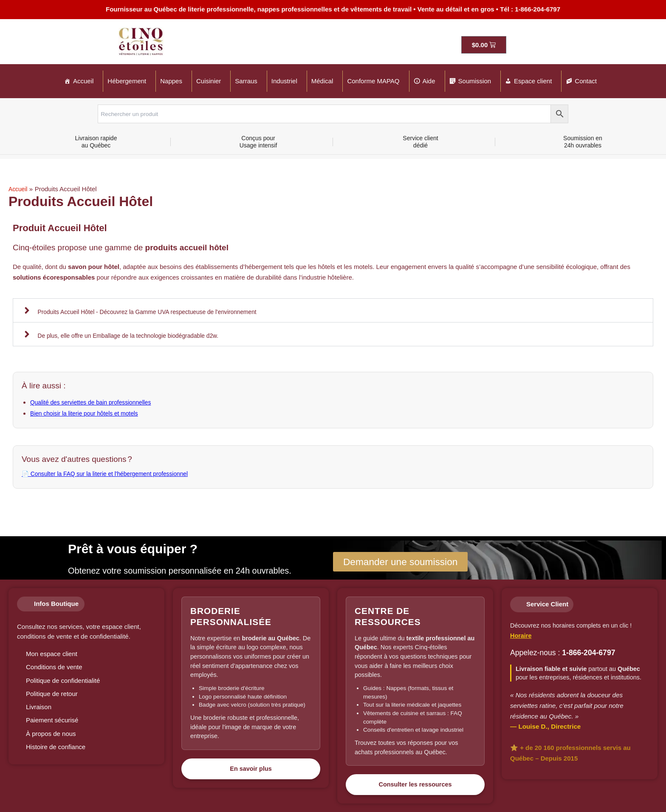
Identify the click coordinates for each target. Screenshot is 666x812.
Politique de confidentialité (63, 680)
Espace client (533, 81)
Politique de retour (52, 694)
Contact (586, 81)
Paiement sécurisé (52, 720)
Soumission (475, 81)
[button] (333, 310)
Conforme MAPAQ (373, 81)
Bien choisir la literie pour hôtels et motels (89, 413)
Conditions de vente (54, 667)
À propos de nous (51, 734)
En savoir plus (251, 769)
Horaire (521, 636)
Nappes (171, 81)
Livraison (39, 707)
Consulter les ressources (415, 784)
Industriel (284, 81)
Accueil (83, 81)
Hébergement (127, 81)
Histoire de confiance (56, 747)
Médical (322, 81)
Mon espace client (52, 654)
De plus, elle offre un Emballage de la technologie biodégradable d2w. (136, 335)
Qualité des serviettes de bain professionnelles (96, 402)
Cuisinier (209, 81)
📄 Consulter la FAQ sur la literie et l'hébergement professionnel (112, 473)
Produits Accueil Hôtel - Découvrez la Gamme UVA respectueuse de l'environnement (157, 311)
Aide (429, 81)
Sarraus (246, 81)
